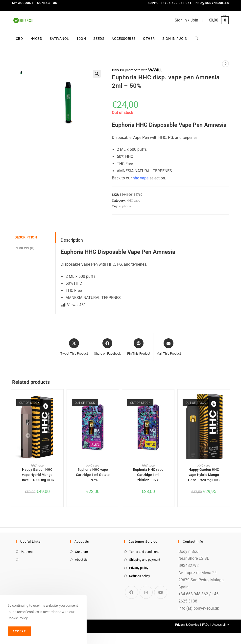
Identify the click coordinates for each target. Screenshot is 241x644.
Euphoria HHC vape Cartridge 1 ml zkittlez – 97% (148, 475)
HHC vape (133, 201)
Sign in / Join (186, 20)
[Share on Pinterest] (139, 347)
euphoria (125, 206)
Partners (27, 552)
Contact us (47, 3)
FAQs (206, 625)
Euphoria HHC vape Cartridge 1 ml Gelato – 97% (93, 475)
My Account (23, 3)
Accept (19, 631)
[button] (97, 74)
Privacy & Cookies (187, 625)
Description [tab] (26, 237)
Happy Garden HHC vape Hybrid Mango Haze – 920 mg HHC (204, 475)
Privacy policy (139, 568)
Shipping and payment (145, 560)
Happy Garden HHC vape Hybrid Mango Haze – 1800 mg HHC (37, 475)
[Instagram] (146, 592)
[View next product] (225, 64)
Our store (81, 552)
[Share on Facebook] (108, 347)
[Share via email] (169, 347)
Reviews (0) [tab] (24, 248)
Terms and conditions (144, 552)
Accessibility (221, 625)
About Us (81, 560)
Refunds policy (140, 576)
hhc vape (141, 178)
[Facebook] (132, 592)
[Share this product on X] (74, 347)
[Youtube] (161, 592)
